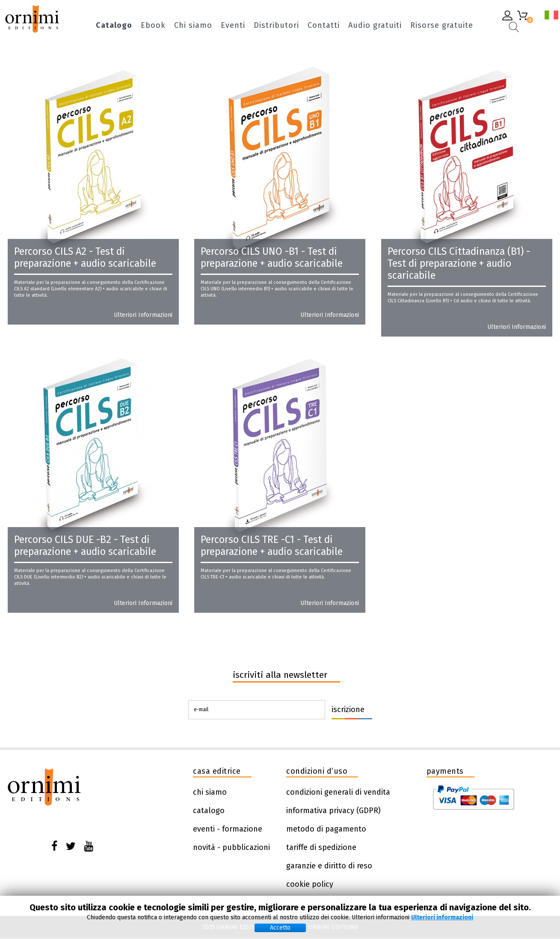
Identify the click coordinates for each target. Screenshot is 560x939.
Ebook (153, 26)
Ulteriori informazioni (143, 315)
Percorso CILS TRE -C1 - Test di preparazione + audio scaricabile (272, 546)
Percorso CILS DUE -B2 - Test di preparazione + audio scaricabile (85, 546)
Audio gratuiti (375, 26)
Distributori (276, 26)
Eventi (233, 26)
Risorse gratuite (442, 26)
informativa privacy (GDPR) (333, 811)
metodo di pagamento (326, 829)
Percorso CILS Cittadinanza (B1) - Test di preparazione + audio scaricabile (459, 263)
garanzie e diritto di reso (329, 866)
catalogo (209, 811)
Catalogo (114, 26)
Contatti (324, 26)
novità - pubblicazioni (231, 847)
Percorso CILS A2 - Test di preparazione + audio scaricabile (85, 257)
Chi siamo (193, 26)
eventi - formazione (228, 829)
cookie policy (310, 884)
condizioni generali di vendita (338, 792)
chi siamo (210, 792)
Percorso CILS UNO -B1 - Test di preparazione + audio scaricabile (272, 257)
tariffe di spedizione (321, 847)
